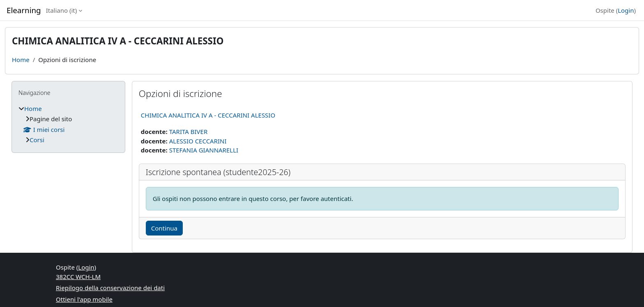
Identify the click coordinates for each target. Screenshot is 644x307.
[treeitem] (68, 124)
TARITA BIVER (189, 132)
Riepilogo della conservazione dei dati (110, 288)
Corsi (37, 140)
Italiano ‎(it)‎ (62, 10)
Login (626, 10)
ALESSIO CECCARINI (198, 141)
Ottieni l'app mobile (84, 299)
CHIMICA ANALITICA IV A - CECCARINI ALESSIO (208, 115)
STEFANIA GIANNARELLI (204, 150)
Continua (164, 228)
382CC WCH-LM (78, 277)
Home (21, 60)
